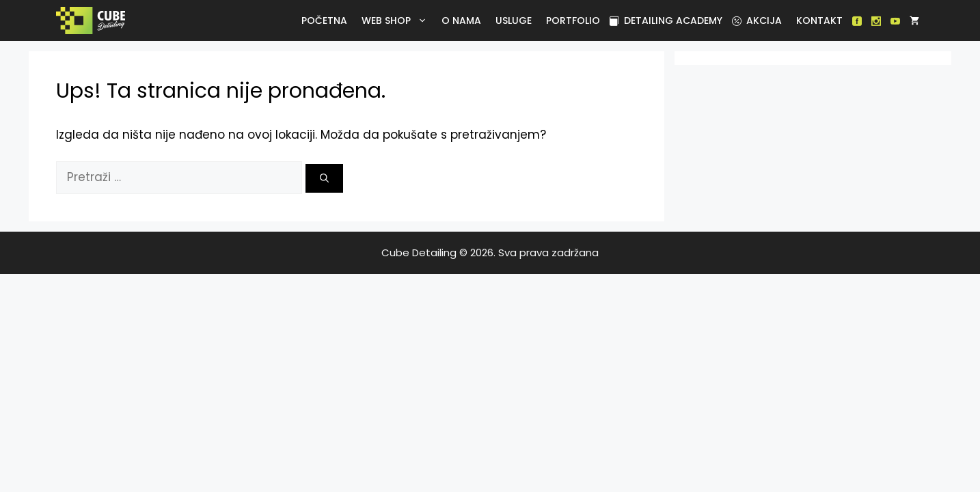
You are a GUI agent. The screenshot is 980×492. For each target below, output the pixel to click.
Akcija (757, 20)
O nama (461, 20)
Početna (324, 20)
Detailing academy (666, 20)
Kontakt (819, 20)
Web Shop (397, 20)
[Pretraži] (324, 178)
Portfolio (573, 20)
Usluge (514, 20)
